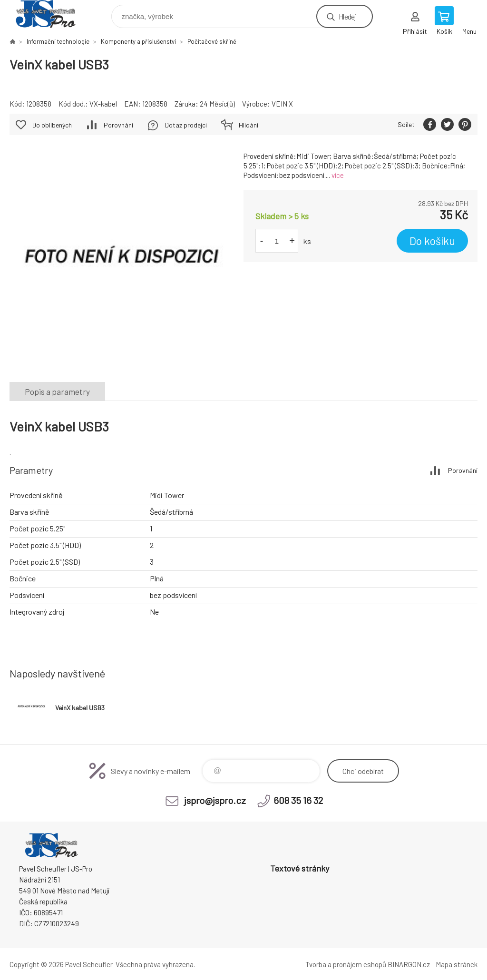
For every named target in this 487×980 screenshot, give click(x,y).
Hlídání (248, 125)
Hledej (347, 16)
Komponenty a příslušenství (138, 41)
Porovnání (118, 125)
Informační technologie (58, 41)
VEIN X (282, 104)
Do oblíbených (52, 125)
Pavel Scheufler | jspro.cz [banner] (52, 14)
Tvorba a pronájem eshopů (346, 964)
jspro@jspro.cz (215, 800)
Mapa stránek (457, 964)
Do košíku (432, 241)
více (338, 175)
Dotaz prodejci (186, 125)
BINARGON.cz (409, 964)
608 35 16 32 (298, 800)
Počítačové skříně (212, 41)
